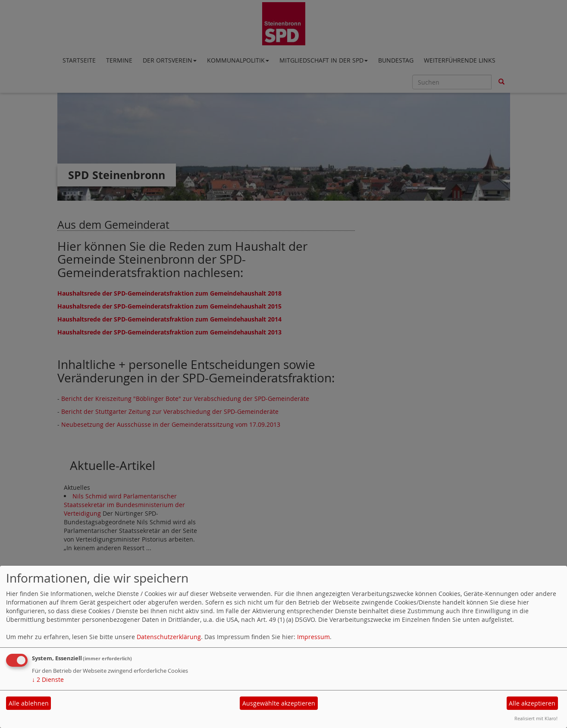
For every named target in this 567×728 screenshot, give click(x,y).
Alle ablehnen (29, 703)
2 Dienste (48, 679)
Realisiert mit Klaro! (536, 718)
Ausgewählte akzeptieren (279, 703)
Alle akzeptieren (532, 703)
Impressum (313, 637)
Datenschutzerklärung (169, 637)
